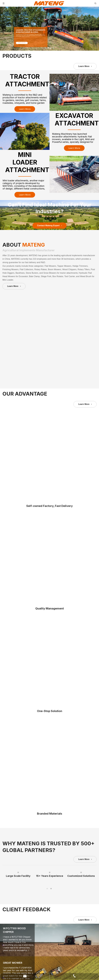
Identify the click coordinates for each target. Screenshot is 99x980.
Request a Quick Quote (23, 43)
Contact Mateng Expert (50, 370)
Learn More (85, 66)
